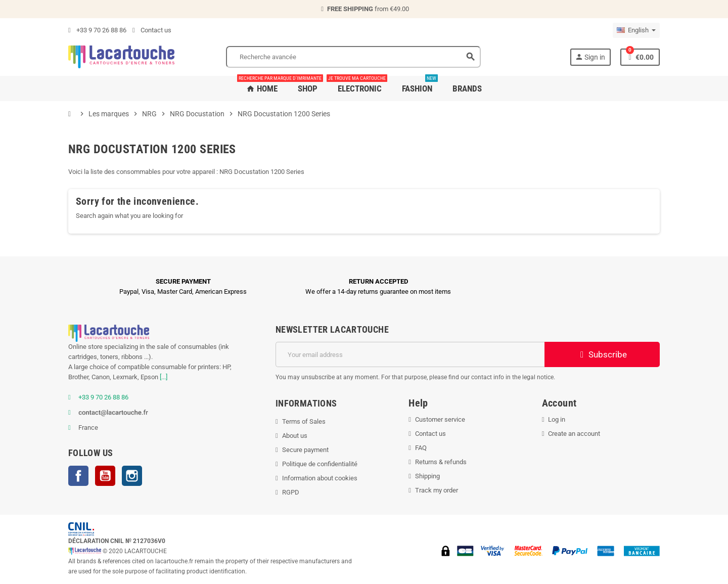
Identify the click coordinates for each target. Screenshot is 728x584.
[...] (164, 377)
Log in (557, 419)
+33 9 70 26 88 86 (97, 30)
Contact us (152, 30)
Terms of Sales (304, 421)
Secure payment (305, 450)
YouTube (105, 476)
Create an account (574, 434)
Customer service (440, 419)
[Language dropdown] (636, 30)
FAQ (421, 448)
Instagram (132, 476)
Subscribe (602, 354)
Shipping (427, 476)
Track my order (437, 490)
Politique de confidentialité (320, 464)
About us (295, 436)
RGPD (291, 492)
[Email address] (410, 354)
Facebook (78, 476)
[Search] (353, 57)
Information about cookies (320, 478)
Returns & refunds (441, 462)
